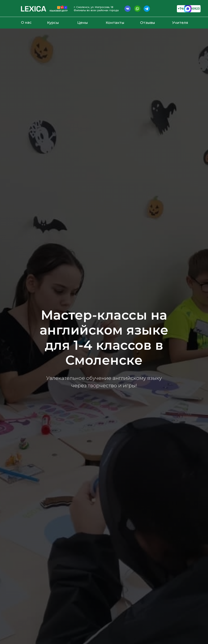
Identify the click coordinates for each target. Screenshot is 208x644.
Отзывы (148, 23)
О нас (26, 22)
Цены (83, 23)
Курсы (53, 23)
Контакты (115, 23)
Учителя (180, 23)
